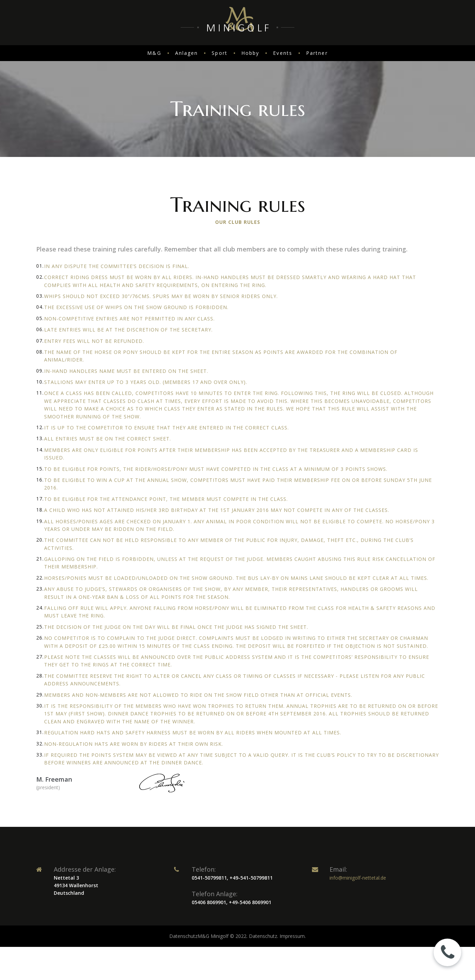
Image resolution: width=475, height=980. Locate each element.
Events (283, 53)
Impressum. (293, 936)
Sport (220, 53)
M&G (154, 53)
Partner (317, 53)
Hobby (250, 53)
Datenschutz (183, 936)
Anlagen (187, 53)
